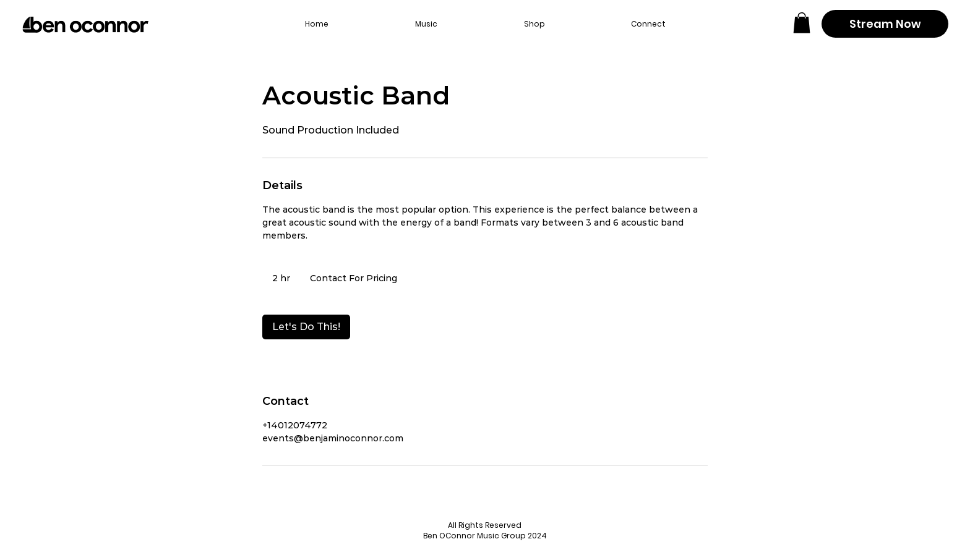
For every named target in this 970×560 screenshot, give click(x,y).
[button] (802, 23)
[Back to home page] (85, 25)
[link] (306, 327)
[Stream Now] (885, 24)
